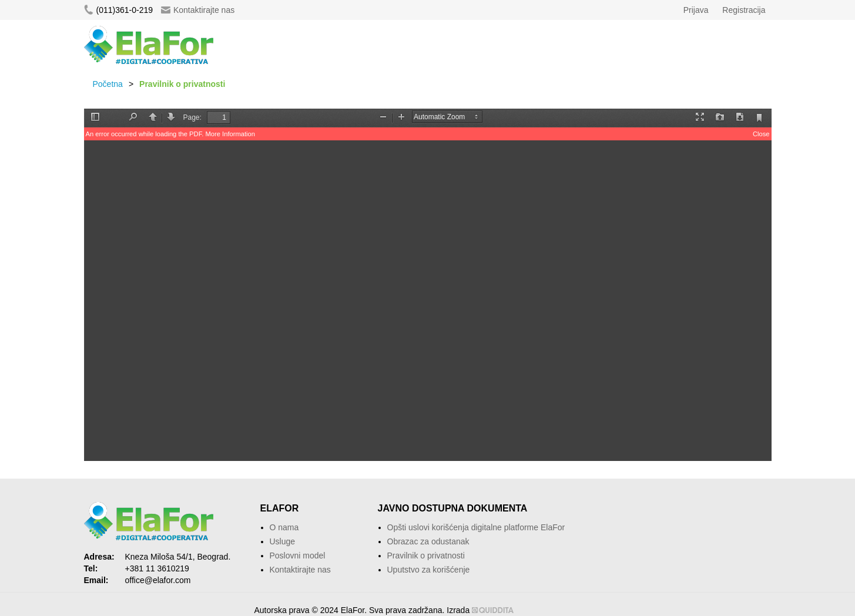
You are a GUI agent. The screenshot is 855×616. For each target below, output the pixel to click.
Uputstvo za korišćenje (429, 570)
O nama (284, 527)
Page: (192, 117)
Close (761, 134)
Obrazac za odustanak (428, 541)
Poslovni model (298, 556)
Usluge (283, 541)
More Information (230, 134)
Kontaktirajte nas (198, 10)
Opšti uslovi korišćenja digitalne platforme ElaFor (476, 527)
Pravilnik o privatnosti (426, 556)
